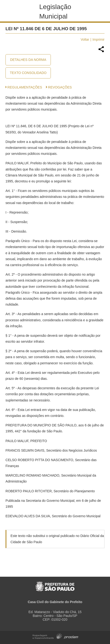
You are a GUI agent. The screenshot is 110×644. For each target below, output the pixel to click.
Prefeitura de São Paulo (55, 584)
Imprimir (98, 39)
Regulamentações (25, 87)
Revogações (60, 87)
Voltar (85, 39)
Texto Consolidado (28, 73)
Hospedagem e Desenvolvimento (55, 636)
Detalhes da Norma (28, 60)
